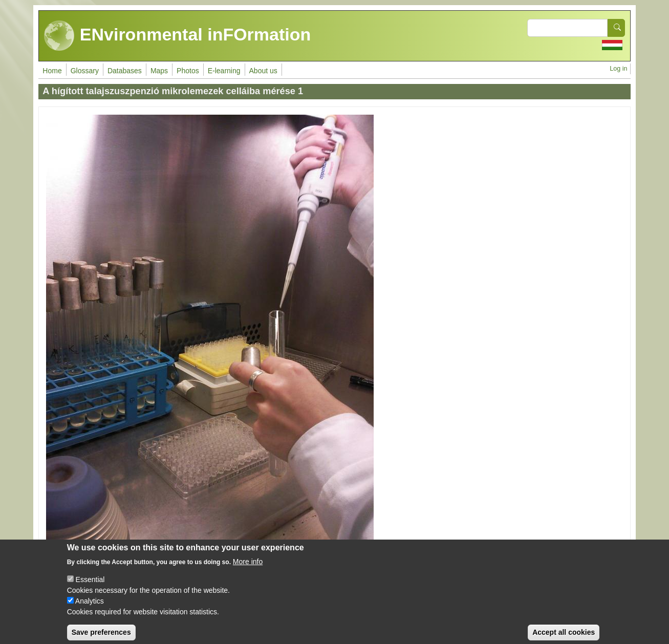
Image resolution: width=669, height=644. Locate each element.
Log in (618, 69)
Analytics (90, 607)
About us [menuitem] (263, 71)
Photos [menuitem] (188, 71)
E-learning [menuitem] (224, 71)
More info (248, 568)
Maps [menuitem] (159, 71)
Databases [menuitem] (125, 71)
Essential (90, 586)
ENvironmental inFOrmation (177, 36)
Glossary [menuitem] (85, 71)
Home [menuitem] (52, 71)
